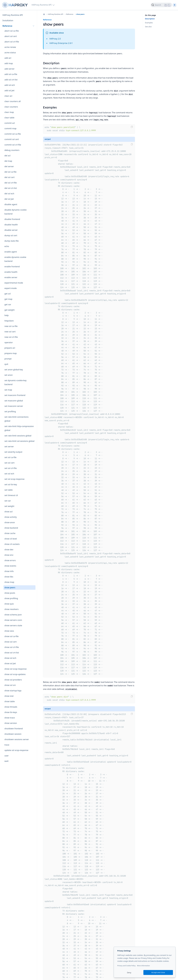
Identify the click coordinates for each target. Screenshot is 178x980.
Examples (149, 23)
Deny (129, 973)
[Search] (161, 5)
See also (148, 27)
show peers (80, 14)
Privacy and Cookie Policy (126, 966)
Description (150, 19)
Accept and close (158, 972)
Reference (70, 14)
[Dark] (175, 5)
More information (143, 966)
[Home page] (15, 5)
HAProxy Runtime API (56, 14)
